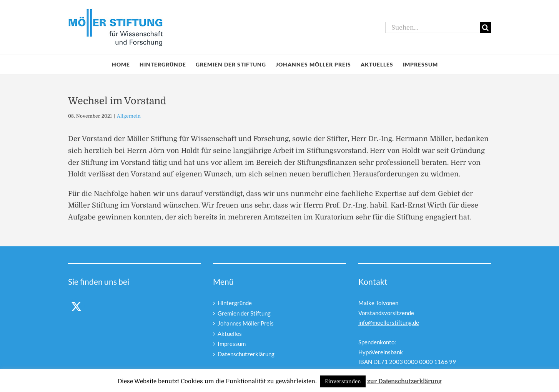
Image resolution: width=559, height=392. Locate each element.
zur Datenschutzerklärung (404, 381)
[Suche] (485, 27)
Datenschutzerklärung (246, 354)
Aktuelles (230, 334)
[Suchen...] (433, 27)
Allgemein (129, 116)
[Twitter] (76, 306)
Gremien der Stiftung (244, 313)
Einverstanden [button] (343, 381)
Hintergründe (235, 303)
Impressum (232, 344)
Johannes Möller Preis (246, 323)
